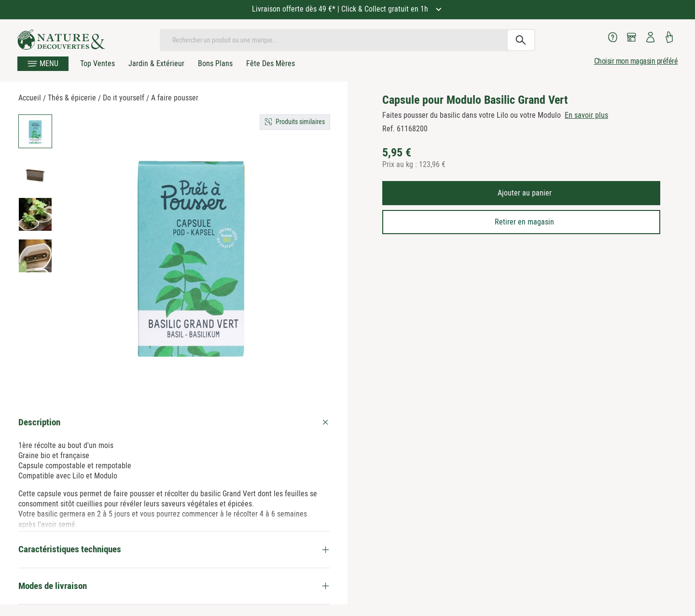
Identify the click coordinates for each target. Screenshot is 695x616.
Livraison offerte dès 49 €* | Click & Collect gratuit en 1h (341, 9)
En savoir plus (586, 115)
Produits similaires (300, 122)
